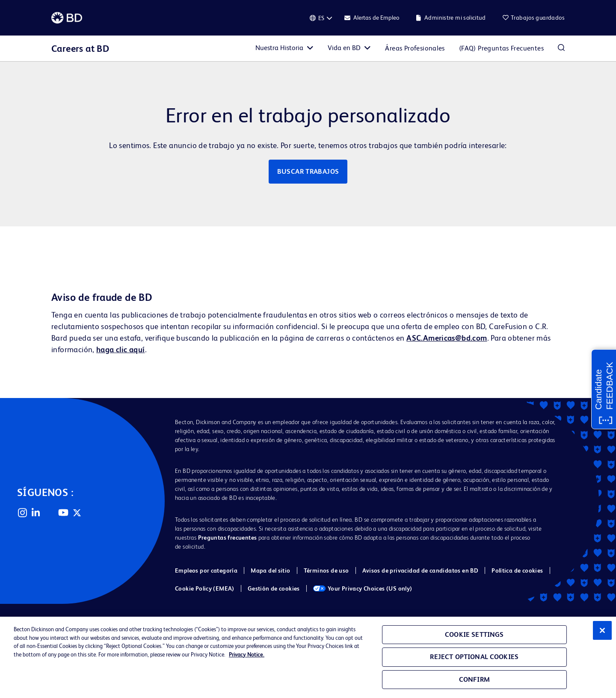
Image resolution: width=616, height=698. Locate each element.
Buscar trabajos (308, 171)
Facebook (50, 513)
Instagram (22, 513)
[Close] (602, 630)
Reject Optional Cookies (474, 657)
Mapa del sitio (270, 570)
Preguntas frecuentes (228, 538)
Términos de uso (326, 570)
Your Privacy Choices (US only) (363, 588)
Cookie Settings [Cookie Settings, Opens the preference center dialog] (474, 634)
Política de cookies (517, 570)
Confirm (474, 679)
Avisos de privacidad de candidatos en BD (421, 570)
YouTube (63, 513)
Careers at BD (80, 49)
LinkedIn (36, 513)
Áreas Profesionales (415, 48)
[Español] (321, 18)
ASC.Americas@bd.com (447, 338)
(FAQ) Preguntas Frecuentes (501, 48)
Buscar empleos (561, 48)
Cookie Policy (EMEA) (205, 588)
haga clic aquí (120, 349)
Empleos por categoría (206, 570)
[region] (308, 657)
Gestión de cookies (274, 588)
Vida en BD (344, 48)
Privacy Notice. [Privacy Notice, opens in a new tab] (247, 655)
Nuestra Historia (279, 48)
